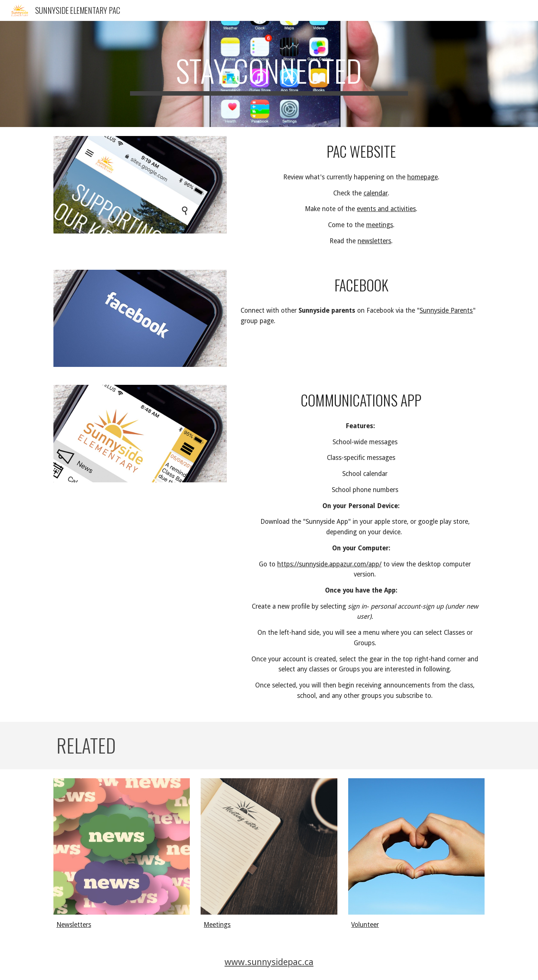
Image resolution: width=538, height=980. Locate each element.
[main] (269, 74)
